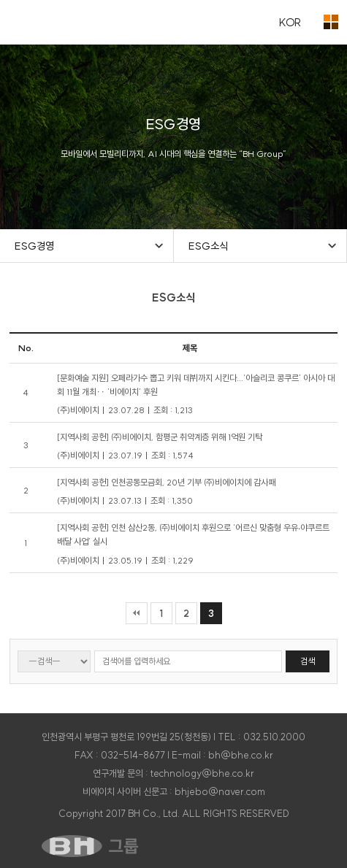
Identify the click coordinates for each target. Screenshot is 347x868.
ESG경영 (34, 246)
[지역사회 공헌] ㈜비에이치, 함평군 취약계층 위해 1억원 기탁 (160, 437)
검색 (308, 661)
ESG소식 (208, 246)
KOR (290, 22)
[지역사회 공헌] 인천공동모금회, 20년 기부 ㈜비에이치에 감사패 (166, 482)
